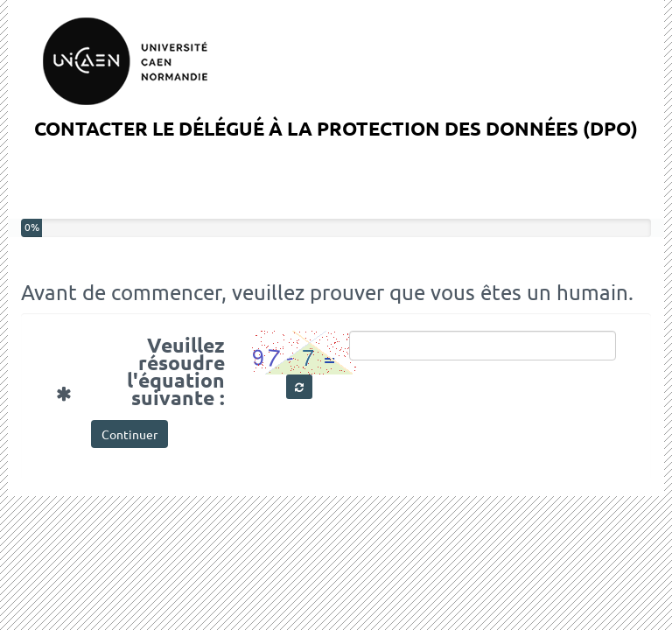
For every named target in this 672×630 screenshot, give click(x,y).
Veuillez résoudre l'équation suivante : (147, 370)
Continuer (129, 434)
